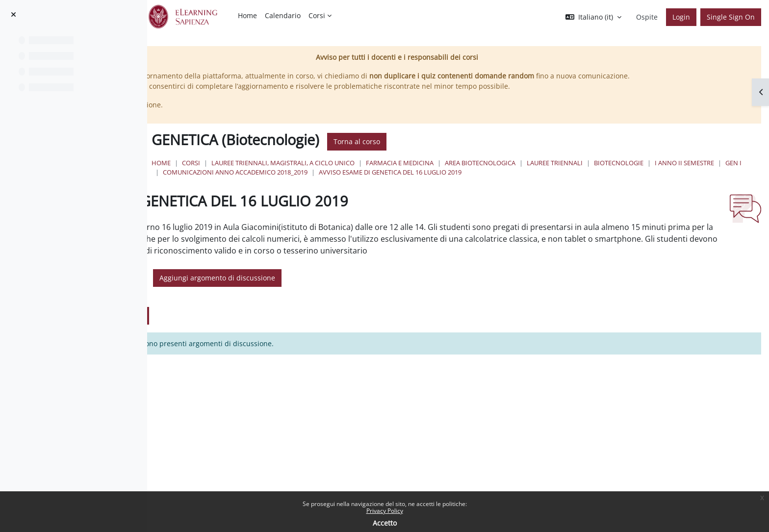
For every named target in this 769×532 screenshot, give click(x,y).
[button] (593, 17)
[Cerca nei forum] (243, 310)
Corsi (334, 173)
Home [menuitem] (247, 15)
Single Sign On (731, 17)
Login (681, 17)
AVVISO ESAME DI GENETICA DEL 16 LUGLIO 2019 (377, 192)
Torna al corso (500, 152)
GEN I (445, 182)
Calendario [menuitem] (283, 15)
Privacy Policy (385, 511)
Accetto (385, 523)
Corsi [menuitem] (317, 15)
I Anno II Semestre (396, 182)
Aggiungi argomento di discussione (388, 310)
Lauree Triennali (697, 173)
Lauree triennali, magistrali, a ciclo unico (426, 173)
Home (304, 173)
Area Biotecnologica (623, 173)
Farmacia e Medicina (542, 173)
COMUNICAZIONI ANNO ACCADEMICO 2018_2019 (537, 182)
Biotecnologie (330, 182)
